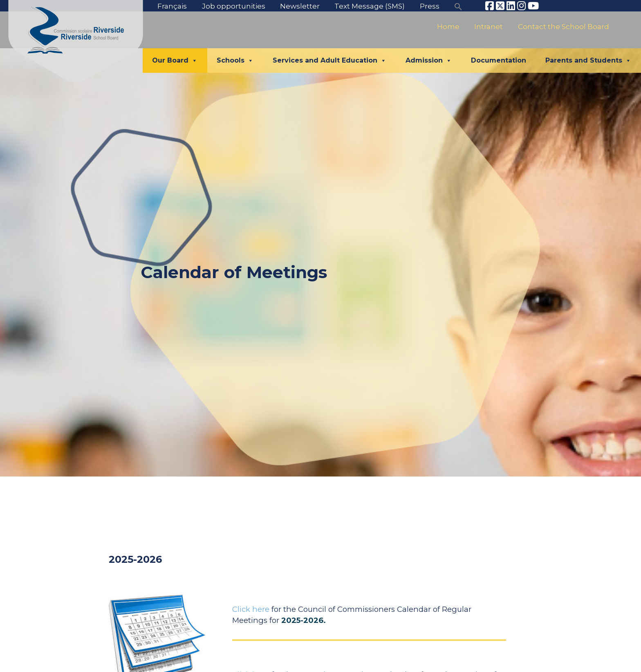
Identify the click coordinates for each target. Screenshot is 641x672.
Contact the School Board (564, 26)
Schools (235, 61)
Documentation (499, 60)
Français (172, 6)
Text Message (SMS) (370, 6)
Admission (429, 61)
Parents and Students (588, 61)
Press (430, 6)
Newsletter (300, 6)
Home (448, 26)
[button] (458, 6)
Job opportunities (234, 6)
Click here (251, 609)
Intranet (489, 26)
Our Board (175, 61)
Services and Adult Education (329, 61)
